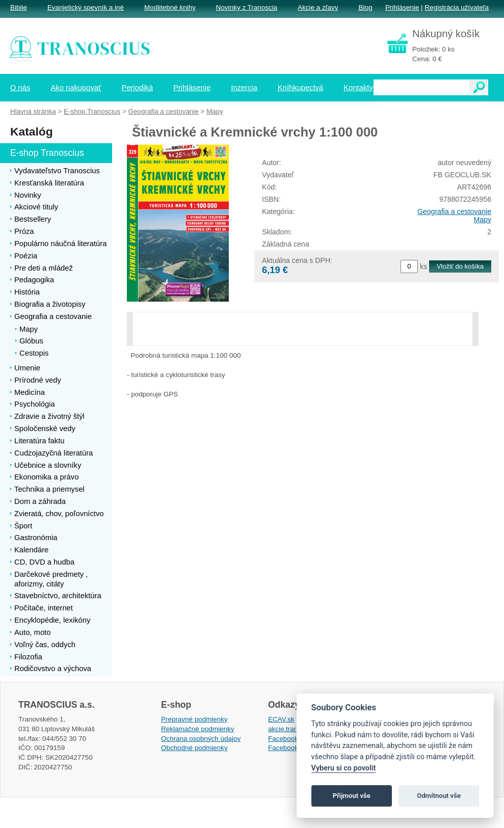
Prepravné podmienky (194, 719)
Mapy (482, 220)
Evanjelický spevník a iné (86, 7)
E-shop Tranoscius (92, 111)
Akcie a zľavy (318, 7)
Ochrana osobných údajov (201, 739)
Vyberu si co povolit (344, 768)
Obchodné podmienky (194, 748)
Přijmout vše (352, 796)
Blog (365, 7)
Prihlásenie (402, 7)
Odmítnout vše (439, 796)
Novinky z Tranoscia (247, 7)
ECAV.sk (281, 719)
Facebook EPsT (293, 748)
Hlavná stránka (33, 111)
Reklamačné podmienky (197, 729)
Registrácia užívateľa (457, 7)
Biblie (19, 7)
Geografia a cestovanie (454, 211)
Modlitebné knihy (170, 7)
